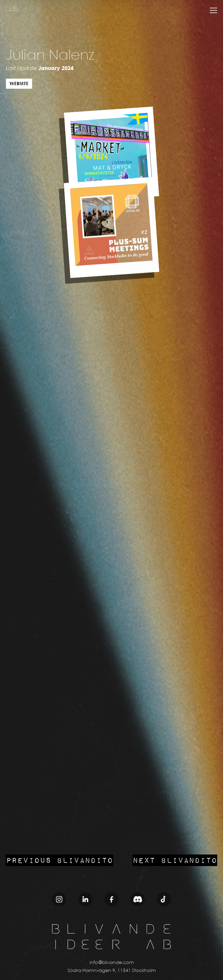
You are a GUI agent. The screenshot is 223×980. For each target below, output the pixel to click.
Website (19, 84)
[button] (213, 10)
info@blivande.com (112, 963)
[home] (15, 10)
